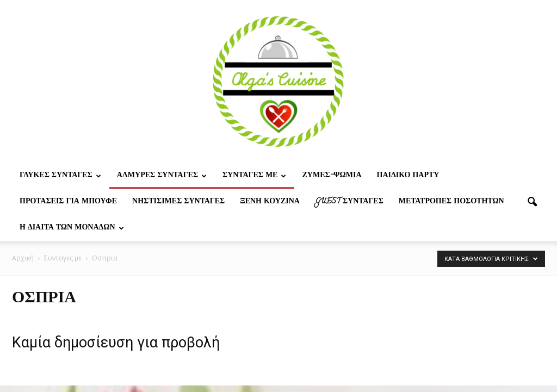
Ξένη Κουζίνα (270, 202)
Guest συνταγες (349, 202)
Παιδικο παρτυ (408, 176)
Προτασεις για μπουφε (68, 202)
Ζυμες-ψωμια (332, 176)
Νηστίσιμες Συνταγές (178, 202)
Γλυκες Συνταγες (60, 176)
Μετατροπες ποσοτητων (451, 202)
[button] (532, 202)
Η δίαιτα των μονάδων (72, 228)
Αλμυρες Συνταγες (162, 176)
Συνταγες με (254, 176)
